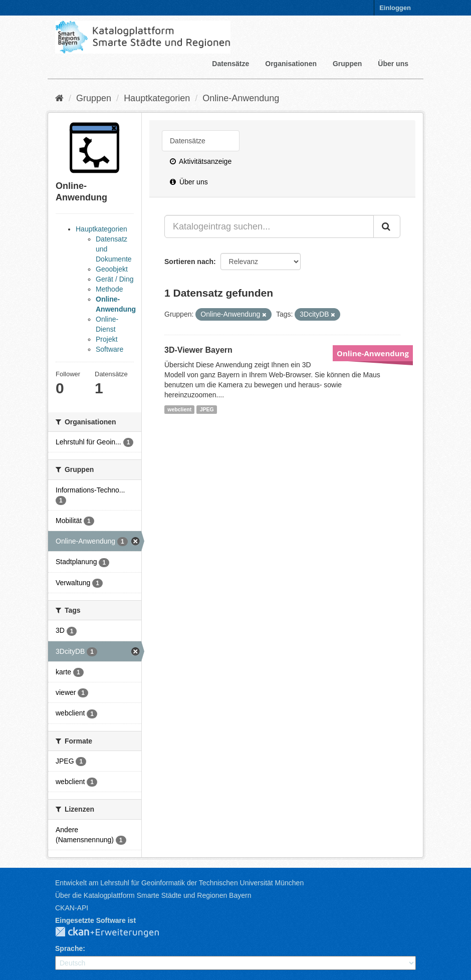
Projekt (107, 339)
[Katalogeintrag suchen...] (269, 226)
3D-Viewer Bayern (198, 350)
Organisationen (291, 64)
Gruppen (347, 64)
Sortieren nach (189, 262)
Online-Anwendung (241, 98)
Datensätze (230, 64)
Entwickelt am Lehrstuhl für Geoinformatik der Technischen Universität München (179, 883)
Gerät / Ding (114, 279)
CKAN (115, 932)
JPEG (207, 409)
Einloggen (395, 8)
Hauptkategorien (157, 98)
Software (109, 349)
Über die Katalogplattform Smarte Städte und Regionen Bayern (153, 895)
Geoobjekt (112, 269)
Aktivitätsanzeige (201, 161)
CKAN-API (72, 908)
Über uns (393, 64)
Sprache (69, 948)
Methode (109, 289)
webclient (179, 409)
